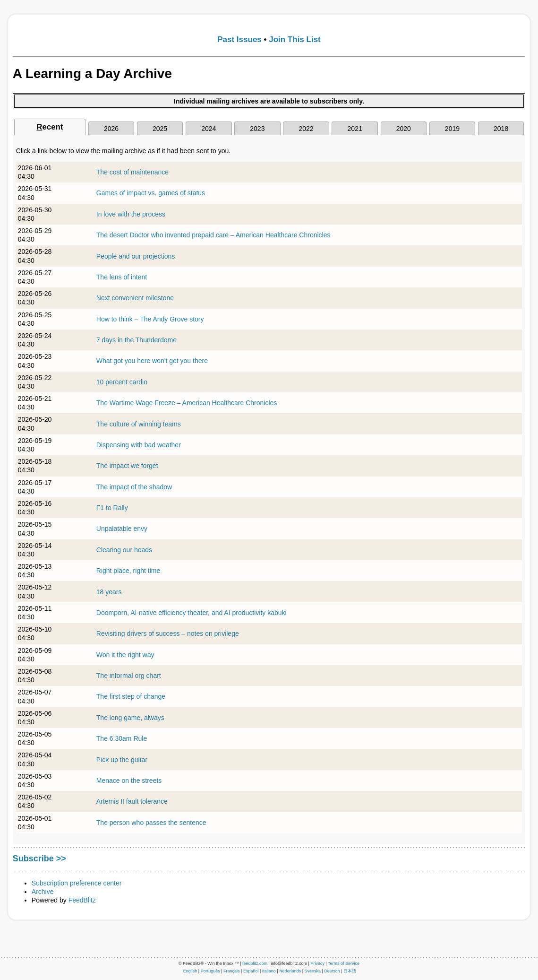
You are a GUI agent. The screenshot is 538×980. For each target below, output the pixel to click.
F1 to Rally (112, 508)
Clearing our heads (124, 550)
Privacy (317, 963)
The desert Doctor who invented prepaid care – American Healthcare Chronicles (213, 235)
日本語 (350, 971)
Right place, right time (128, 571)
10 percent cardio (122, 382)
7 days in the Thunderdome (137, 340)
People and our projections (136, 256)
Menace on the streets (129, 781)
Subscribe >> (39, 859)
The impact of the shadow (134, 487)
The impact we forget (127, 466)
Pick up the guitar (122, 760)
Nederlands (290, 971)
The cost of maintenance (132, 172)
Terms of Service (344, 963)
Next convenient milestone (135, 298)
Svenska (313, 971)
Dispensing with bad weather (139, 445)
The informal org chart (129, 676)
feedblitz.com (255, 963)
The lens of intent (122, 277)
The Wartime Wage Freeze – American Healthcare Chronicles (187, 403)
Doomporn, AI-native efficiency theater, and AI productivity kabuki (192, 613)
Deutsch (332, 971)
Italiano (269, 971)
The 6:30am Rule (122, 738)
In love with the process (131, 214)
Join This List (295, 39)
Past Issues (239, 39)
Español (251, 971)
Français (232, 971)
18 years (109, 592)
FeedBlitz (82, 900)
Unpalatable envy (122, 529)
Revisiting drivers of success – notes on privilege (168, 633)
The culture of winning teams (139, 424)
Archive (43, 892)
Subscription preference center (77, 883)
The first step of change (131, 696)
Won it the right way (125, 655)
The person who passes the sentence (151, 823)
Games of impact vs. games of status (151, 193)
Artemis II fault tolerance (132, 801)
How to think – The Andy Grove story (150, 319)
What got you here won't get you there (152, 361)
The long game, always (130, 718)
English (190, 971)
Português (210, 971)
